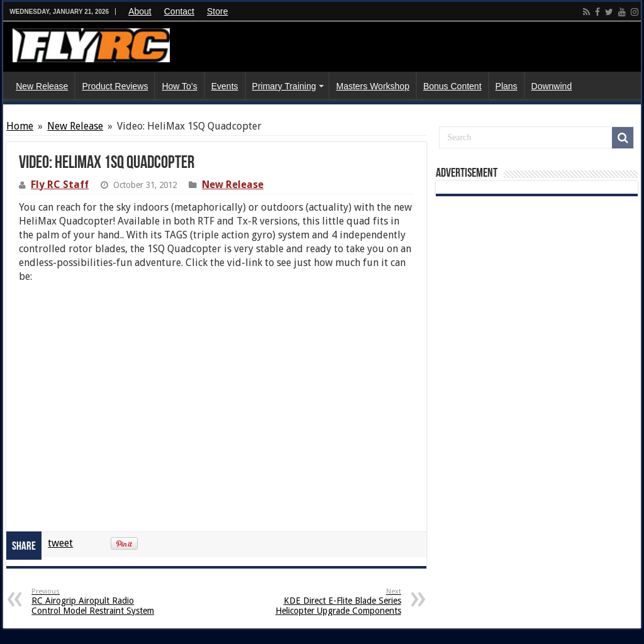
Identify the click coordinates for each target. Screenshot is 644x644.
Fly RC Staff (60, 185)
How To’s (179, 86)
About (140, 11)
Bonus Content (452, 86)
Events (225, 86)
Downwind (552, 86)
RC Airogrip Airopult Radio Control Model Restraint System (96, 602)
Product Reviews (115, 86)
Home (20, 126)
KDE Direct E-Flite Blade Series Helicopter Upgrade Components (337, 602)
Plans (507, 86)
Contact (179, 11)
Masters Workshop (372, 86)
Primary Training (284, 86)
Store (217, 11)
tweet (60, 543)
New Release (42, 86)
